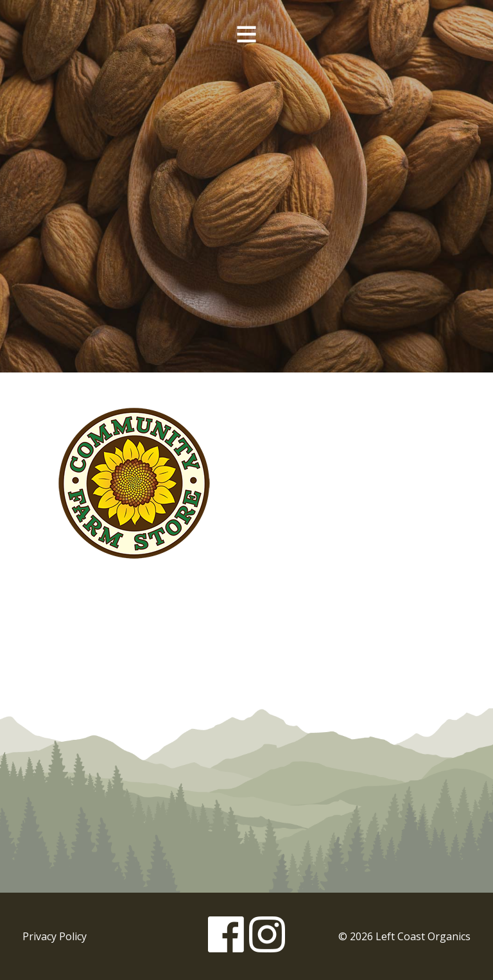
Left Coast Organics (246, 137)
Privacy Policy (55, 936)
